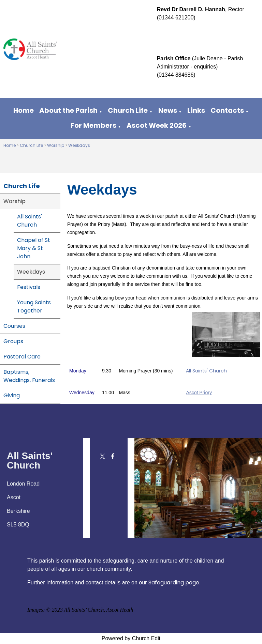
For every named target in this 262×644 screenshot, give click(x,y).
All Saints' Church (30, 221)
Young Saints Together (34, 306)
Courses (14, 326)
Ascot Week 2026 (157, 125)
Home (24, 110)
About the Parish (68, 110)
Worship (56, 145)
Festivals (29, 287)
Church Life (128, 110)
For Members (93, 125)
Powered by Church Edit (131, 638)
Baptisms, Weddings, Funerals (29, 376)
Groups (13, 341)
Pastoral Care (22, 357)
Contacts (227, 110)
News (168, 110)
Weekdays (79, 145)
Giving (12, 395)
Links (196, 110)
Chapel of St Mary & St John (34, 248)
